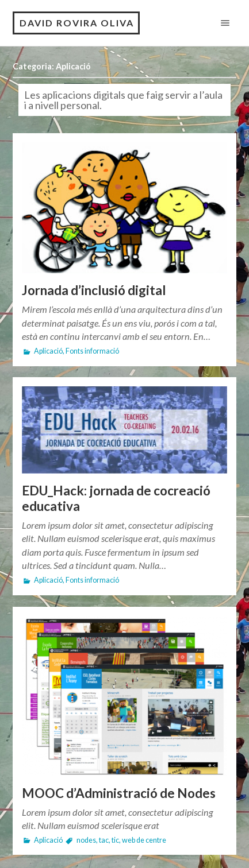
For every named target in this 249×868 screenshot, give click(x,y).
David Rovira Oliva (77, 23)
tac (104, 840)
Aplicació (48, 351)
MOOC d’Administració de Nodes (119, 793)
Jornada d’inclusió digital (94, 290)
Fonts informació (92, 351)
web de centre (144, 840)
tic (115, 840)
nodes (86, 840)
